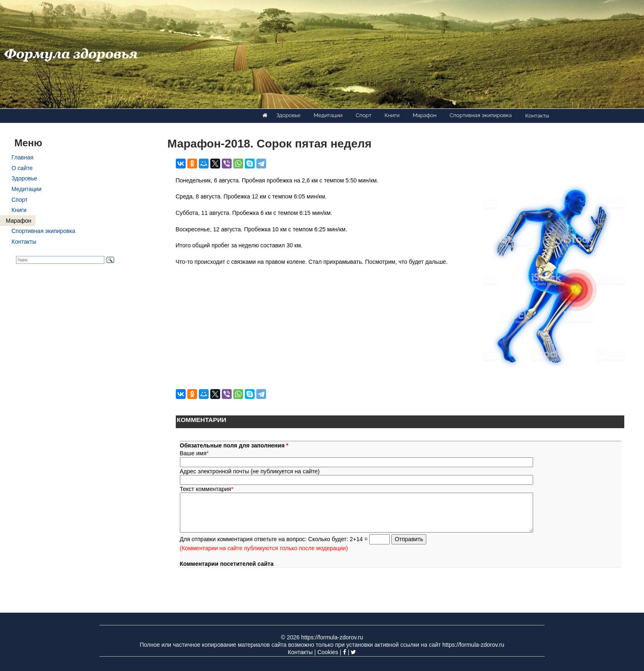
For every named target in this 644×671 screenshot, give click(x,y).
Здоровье (289, 115)
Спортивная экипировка (481, 115)
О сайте (22, 168)
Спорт (363, 115)
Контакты (537, 116)
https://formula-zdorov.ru (332, 637)
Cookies (328, 652)
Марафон (425, 115)
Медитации (328, 115)
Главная (22, 157)
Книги (392, 115)
